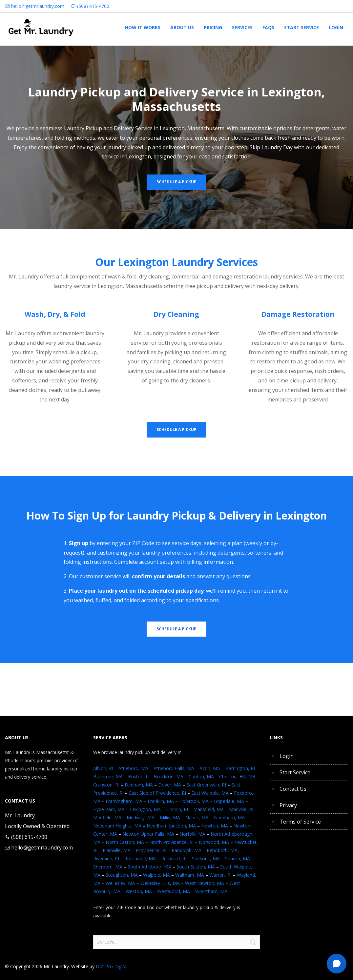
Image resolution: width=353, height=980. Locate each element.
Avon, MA (210, 768)
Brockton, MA (169, 776)
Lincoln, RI (177, 809)
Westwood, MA (174, 891)
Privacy (288, 805)
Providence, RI (151, 850)
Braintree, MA (108, 776)
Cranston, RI (106, 785)
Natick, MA (197, 817)
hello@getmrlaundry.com (38, 6)
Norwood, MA (214, 842)
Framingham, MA (124, 801)
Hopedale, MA (229, 801)
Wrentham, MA (211, 891)
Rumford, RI (174, 858)
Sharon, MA (238, 858)
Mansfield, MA (208, 809)
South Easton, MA (196, 867)
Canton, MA (201, 776)
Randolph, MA (187, 850)
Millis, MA (170, 817)
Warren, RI (220, 875)
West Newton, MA (205, 883)
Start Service (295, 772)
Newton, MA (215, 826)
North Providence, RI (171, 842)
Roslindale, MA (140, 858)
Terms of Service (300, 822)
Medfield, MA (107, 817)
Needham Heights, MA (117, 826)
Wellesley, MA (120, 883)
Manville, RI (241, 809)
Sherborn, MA (108, 867)
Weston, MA (139, 891)
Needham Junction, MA (171, 826)
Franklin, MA (161, 801)
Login (287, 756)
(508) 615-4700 (93, 6)
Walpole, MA (156, 875)
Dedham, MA (139, 785)
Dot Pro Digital (112, 966)
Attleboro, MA (133, 768)
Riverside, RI (106, 858)
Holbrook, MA (194, 801)
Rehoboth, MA (222, 850)
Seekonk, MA (206, 858)
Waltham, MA (190, 875)
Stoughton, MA (122, 875)
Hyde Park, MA (109, 809)
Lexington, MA (145, 809)
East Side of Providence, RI (157, 793)
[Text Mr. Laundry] (337, 964)
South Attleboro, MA (149, 867)
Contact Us (293, 789)
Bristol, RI (138, 776)
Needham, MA (229, 817)
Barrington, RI (240, 768)
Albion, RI (103, 768)
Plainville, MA (117, 850)
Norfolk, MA (192, 834)
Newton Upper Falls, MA (148, 834)
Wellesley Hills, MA (160, 883)
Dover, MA (170, 785)
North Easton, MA (125, 842)
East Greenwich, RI (206, 785)
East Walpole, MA (210, 793)
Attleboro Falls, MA (174, 768)
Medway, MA (141, 817)
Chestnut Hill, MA (237, 776)
